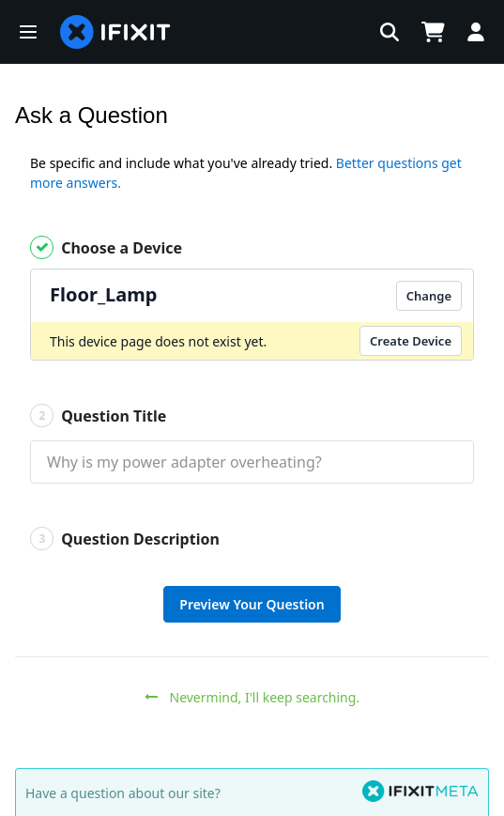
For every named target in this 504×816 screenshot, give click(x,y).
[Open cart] (433, 32)
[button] (28, 32)
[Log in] (476, 32)
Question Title (98, 416)
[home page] (115, 32)
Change (429, 296)
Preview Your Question (252, 604)
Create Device (411, 341)
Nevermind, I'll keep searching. (252, 697)
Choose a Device (106, 247)
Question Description (125, 539)
